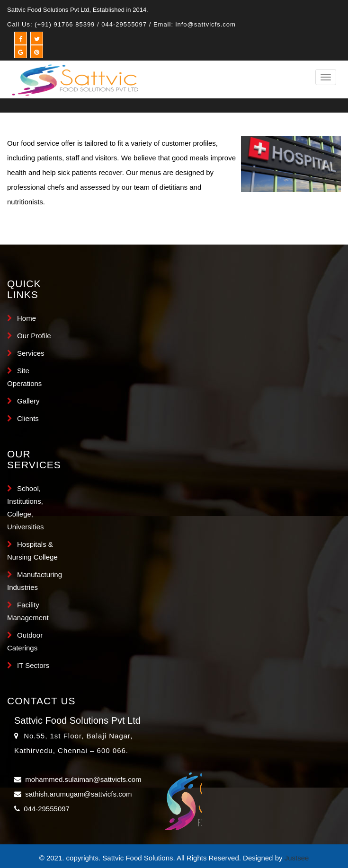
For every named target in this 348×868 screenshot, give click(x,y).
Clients (28, 418)
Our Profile (34, 336)
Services (31, 353)
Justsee (297, 858)
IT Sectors (33, 665)
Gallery (28, 401)
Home (27, 318)
